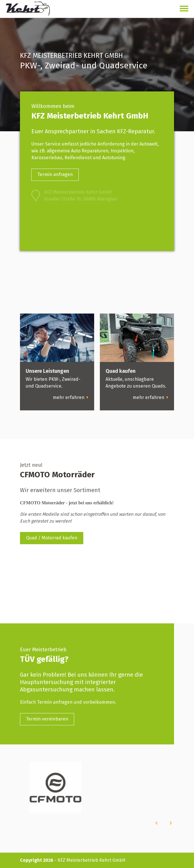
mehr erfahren (71, 397)
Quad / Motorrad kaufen (52, 538)
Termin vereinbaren (47, 719)
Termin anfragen (55, 174)
